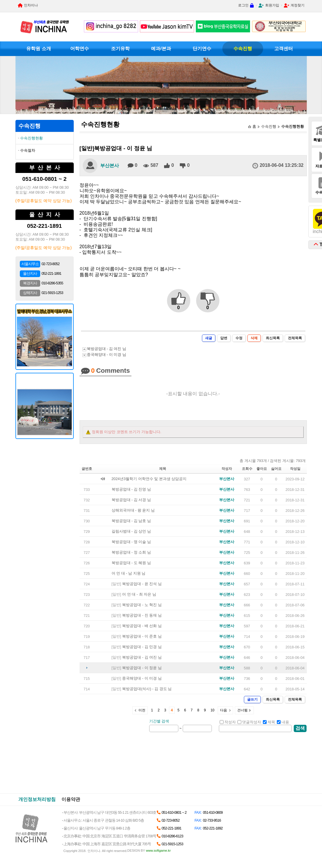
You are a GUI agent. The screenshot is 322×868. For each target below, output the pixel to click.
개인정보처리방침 (37, 799)
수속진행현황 (31, 138)
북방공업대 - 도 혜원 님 (131, 563)
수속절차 (28, 150)
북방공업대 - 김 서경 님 (131, 500)
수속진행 (243, 49)
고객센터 (284, 49)
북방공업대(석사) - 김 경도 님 (147, 689)
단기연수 (202, 49)
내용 (283, 722)
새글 (209, 338)
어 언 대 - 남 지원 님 (129, 573)
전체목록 (295, 338)
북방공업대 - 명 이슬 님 (131, 542)
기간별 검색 (159, 721)
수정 (239, 338)
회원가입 (272, 5)
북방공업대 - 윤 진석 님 (142, 584)
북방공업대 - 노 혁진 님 (142, 605)
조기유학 (120, 49)
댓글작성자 (249, 722)
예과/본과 (161, 49)
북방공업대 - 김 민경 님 (142, 647)
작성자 (228, 722)
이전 (142, 710)
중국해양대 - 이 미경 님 (107, 355)
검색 (300, 728)
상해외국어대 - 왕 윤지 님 (133, 510)
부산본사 (110, 166)
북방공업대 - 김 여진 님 (107, 349)
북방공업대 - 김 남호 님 (131, 521)
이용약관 (71, 799)
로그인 (243, 5)
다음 (224, 710)
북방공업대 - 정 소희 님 (131, 552)
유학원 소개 (38, 49)
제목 (269, 722)
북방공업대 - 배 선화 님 (142, 626)
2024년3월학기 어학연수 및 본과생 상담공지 (149, 479)
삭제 (254, 338)
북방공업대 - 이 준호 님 (142, 636)
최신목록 (273, 338)
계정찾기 (298, 5)
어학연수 (80, 49)
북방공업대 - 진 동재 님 (142, 615)
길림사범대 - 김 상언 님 (131, 531)
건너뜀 (242, 710)
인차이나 (31, 5)
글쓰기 (252, 699)
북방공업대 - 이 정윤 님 (142, 668)
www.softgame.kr (158, 850)
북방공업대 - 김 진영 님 (131, 489)
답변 (224, 338)
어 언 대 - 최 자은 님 (139, 594)
